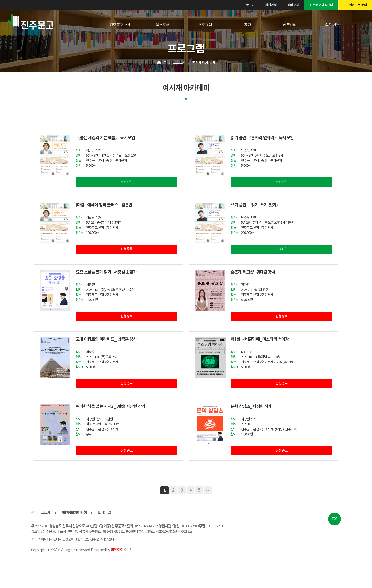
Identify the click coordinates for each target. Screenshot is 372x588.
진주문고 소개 (120, 25)
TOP (335, 519)
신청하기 (127, 182)
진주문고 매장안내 (321, 5)
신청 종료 (127, 249)
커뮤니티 (290, 25)
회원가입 (271, 5)
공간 (247, 25)
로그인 (250, 5)
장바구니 (293, 5)
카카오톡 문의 (358, 5)
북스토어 (163, 25)
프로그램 (205, 25)
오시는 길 (104, 513)
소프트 (122, 550)
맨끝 (208, 491)
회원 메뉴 (332, 25)
